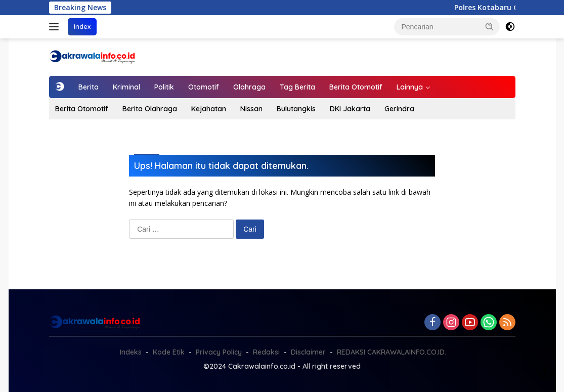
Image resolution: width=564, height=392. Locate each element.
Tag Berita (297, 87)
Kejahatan (209, 109)
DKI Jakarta (350, 109)
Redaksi (266, 352)
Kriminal (126, 87)
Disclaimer (308, 352)
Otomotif (204, 87)
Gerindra (399, 109)
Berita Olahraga (150, 109)
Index (82, 26)
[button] (490, 26)
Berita (89, 87)
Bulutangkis (296, 109)
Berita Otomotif (356, 87)
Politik (164, 87)
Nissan (251, 109)
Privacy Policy (219, 352)
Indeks (131, 352)
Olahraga (249, 87)
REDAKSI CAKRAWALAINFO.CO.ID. (392, 352)
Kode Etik (169, 352)
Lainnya (410, 87)
